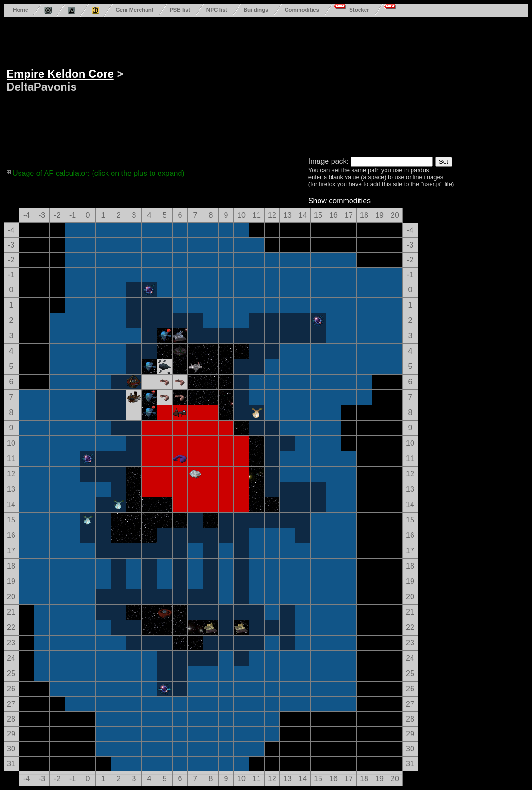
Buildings (256, 10)
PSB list (180, 10)
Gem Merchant (134, 10)
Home (20, 10)
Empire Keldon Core (60, 74)
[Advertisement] (309, 85)
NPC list (217, 10)
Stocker (359, 10)
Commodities (302, 10)
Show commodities (339, 201)
